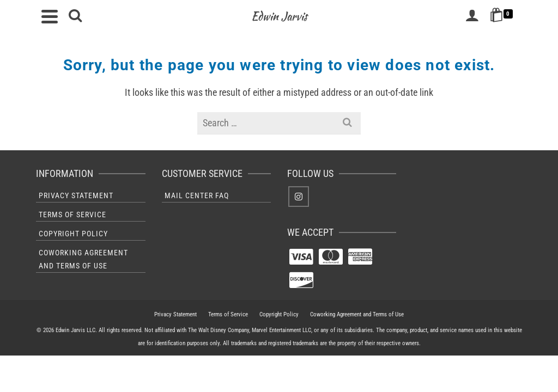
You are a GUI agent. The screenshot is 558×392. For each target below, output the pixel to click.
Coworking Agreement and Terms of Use (83, 259)
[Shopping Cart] (503, 16)
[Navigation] (50, 16)
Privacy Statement (76, 195)
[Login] (472, 16)
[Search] (75, 16)
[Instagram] (299, 197)
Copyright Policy (73, 234)
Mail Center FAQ (197, 195)
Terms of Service (72, 215)
